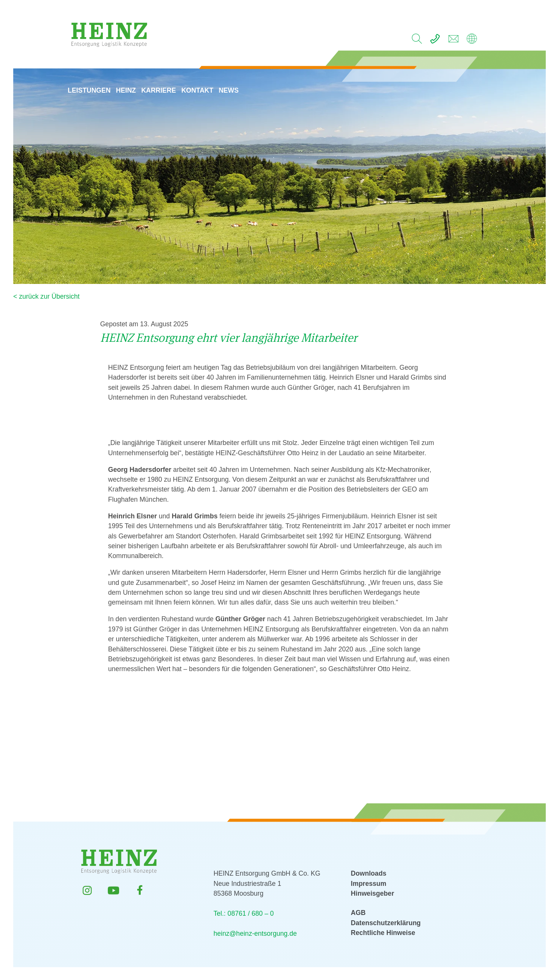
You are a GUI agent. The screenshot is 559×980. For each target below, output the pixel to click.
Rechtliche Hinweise (383, 933)
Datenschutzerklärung (386, 923)
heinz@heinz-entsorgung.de (255, 933)
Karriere (162, 77)
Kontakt (201, 77)
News (232, 77)
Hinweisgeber (373, 893)
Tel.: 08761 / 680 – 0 (243, 913)
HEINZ (130, 77)
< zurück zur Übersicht (47, 296)
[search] (417, 41)
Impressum (369, 884)
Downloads (369, 873)
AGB (358, 913)
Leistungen (93, 77)
